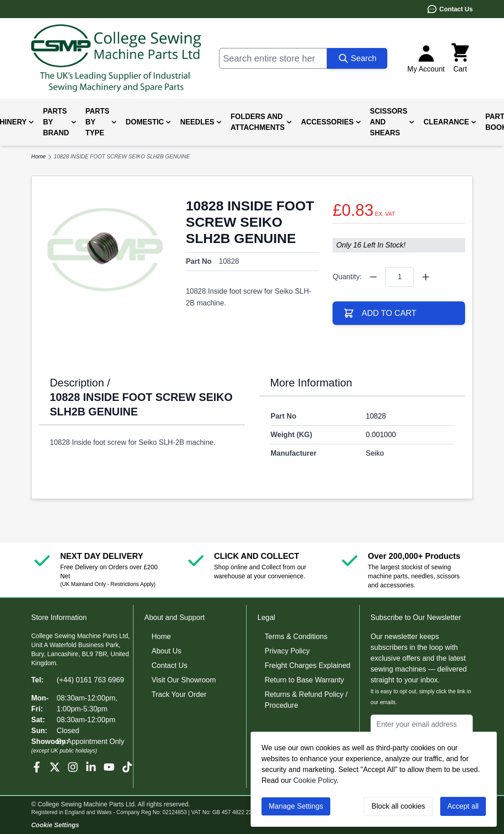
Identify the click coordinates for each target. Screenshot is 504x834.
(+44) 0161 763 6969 (90, 680)
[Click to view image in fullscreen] (105, 250)
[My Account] (426, 58)
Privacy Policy (287, 651)
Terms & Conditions (296, 636)
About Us (166, 651)
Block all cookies (398, 806)
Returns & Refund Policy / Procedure (306, 700)
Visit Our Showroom (184, 680)
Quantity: (347, 277)
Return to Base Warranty (304, 680)
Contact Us (450, 9)
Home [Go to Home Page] (38, 157)
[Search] (357, 58)
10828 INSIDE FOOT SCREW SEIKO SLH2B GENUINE (122, 157)
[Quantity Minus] (373, 277)
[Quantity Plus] (426, 277)
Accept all (463, 806)
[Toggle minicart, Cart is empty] (460, 58)
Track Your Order (179, 694)
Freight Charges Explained (307, 665)
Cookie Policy (315, 780)
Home (161, 636)
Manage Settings (296, 806)
